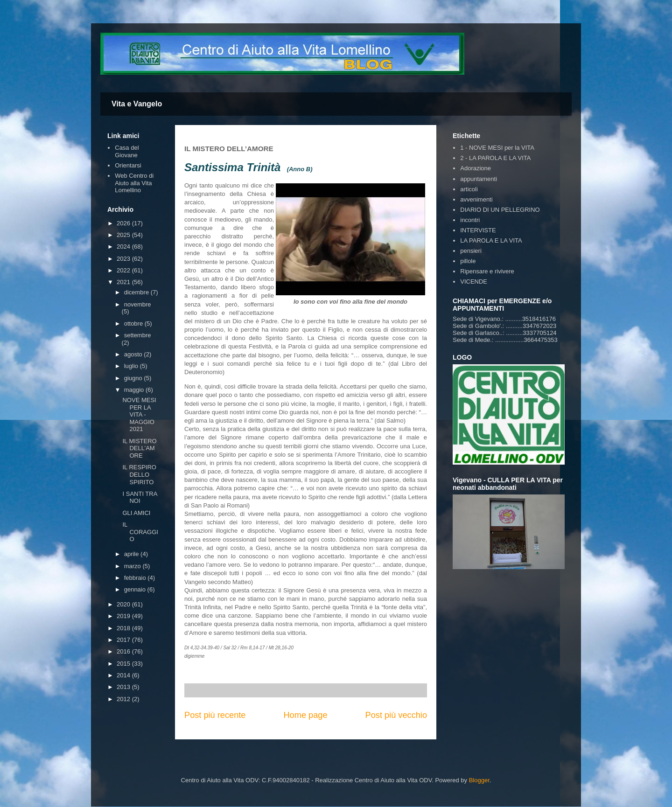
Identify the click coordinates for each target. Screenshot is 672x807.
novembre (138, 304)
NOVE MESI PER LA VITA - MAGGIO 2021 (139, 414)
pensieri (471, 251)
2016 (124, 651)
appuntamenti (479, 179)
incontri (470, 220)
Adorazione (476, 168)
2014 (124, 675)
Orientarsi (128, 165)
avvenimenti (476, 199)
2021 (124, 282)
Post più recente (215, 715)
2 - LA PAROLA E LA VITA (495, 158)
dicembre (137, 292)
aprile (132, 554)
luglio (132, 366)
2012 (124, 699)
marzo (133, 566)
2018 (124, 628)
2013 (124, 687)
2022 (124, 270)
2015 (124, 664)
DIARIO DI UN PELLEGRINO (500, 210)
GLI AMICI (136, 513)
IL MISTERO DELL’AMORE (139, 448)
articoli (469, 189)
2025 (124, 235)
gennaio (136, 589)
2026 (124, 223)
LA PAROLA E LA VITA (491, 240)
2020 (124, 604)
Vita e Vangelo (137, 104)
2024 (124, 247)
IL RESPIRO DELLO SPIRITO (139, 474)
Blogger (479, 780)
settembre (138, 335)
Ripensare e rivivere (487, 271)
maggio (135, 390)
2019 (124, 616)
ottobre (134, 323)
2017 (124, 640)
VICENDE (474, 282)
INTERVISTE (478, 230)
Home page (305, 715)
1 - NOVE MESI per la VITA (497, 148)
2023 (124, 259)
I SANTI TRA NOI (140, 497)
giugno (134, 378)
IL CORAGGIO (140, 532)
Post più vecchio (396, 715)
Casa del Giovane (127, 151)
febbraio (136, 578)
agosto (134, 354)
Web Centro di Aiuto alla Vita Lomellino (134, 183)
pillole (468, 261)
